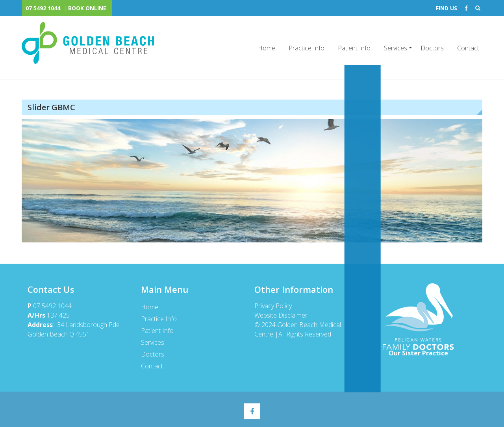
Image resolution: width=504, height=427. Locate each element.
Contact (468, 48)
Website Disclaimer (281, 315)
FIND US (447, 8)
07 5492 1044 (43, 8)
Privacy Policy (273, 306)
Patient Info (354, 48)
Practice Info (307, 48)
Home (267, 48)
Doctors (432, 48)
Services (396, 48)
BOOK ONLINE (87, 8)
